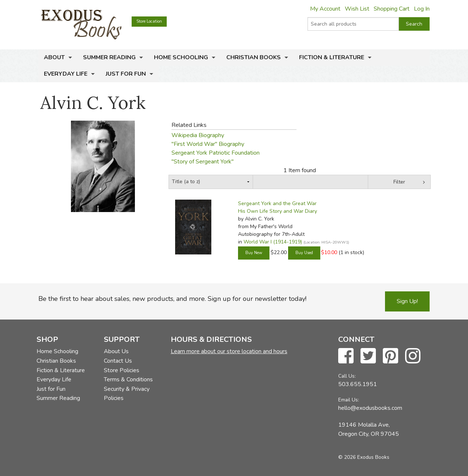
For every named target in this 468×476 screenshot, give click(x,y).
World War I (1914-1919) (273, 242)
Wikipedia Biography (198, 135)
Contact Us (118, 361)
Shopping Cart (392, 9)
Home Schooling (181, 57)
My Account (325, 9)
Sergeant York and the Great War (277, 203)
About (54, 57)
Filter (399, 182)
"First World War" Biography (208, 144)
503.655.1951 (358, 384)
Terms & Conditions (128, 379)
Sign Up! (407, 301)
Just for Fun (126, 74)
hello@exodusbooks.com (370, 408)
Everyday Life (66, 74)
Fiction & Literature (332, 57)
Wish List (357, 9)
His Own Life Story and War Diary (278, 211)
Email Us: (349, 400)
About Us (116, 351)
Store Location (149, 21)
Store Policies (122, 370)
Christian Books (254, 57)
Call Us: (347, 376)
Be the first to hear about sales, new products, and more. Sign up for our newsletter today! (172, 299)
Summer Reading (109, 57)
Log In (422, 9)
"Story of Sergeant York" (203, 162)
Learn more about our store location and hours (229, 351)
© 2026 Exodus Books (364, 457)
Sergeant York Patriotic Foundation (216, 153)
